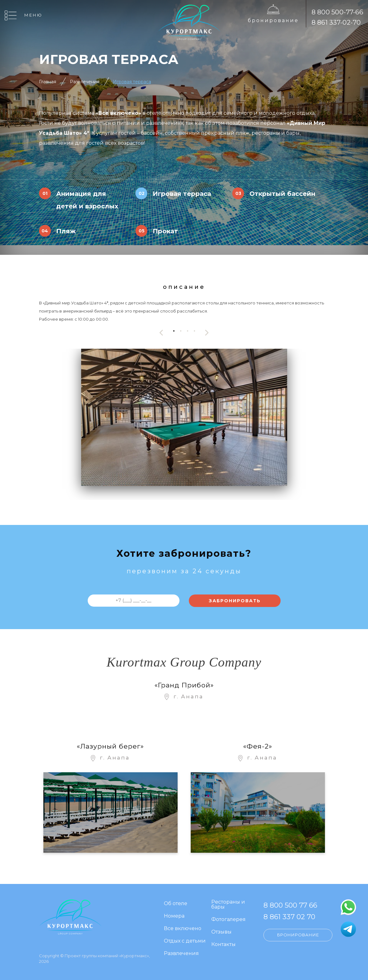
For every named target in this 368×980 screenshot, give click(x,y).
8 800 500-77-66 (337, 12)
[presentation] (161, 333)
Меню (33, 15)
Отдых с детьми (185, 941)
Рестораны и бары (228, 905)
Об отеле (176, 904)
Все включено (183, 929)
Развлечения (85, 82)
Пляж (66, 231)
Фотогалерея (228, 920)
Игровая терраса (132, 82)
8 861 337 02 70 (289, 917)
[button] (174, 331)
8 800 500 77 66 (290, 905)
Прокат (165, 231)
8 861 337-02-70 (336, 22)
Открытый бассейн (282, 194)
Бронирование (273, 20)
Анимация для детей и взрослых (87, 200)
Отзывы (221, 932)
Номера (174, 916)
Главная (48, 82)
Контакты (223, 945)
